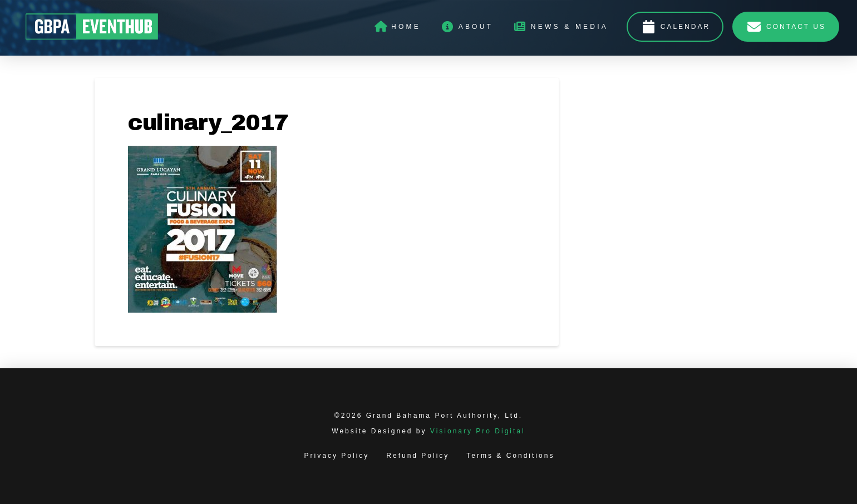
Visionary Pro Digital (478, 431)
